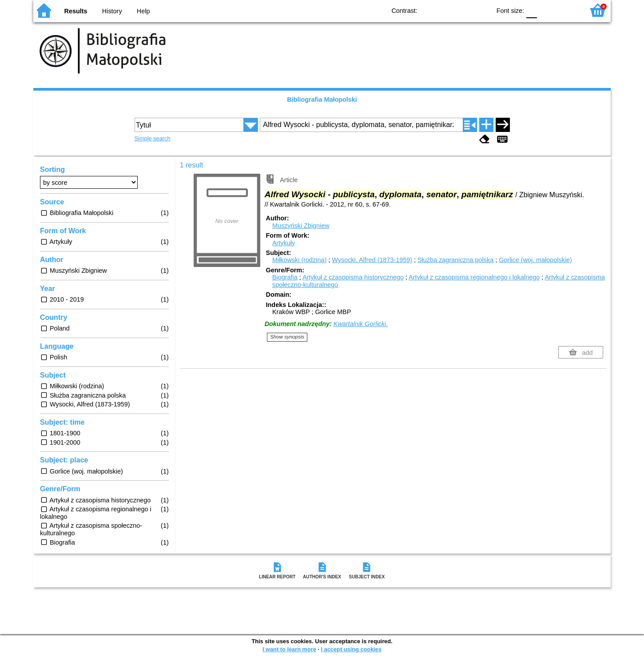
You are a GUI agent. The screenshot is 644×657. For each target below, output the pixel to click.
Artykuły (284, 243)
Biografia (285, 277)
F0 (531, 10)
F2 (567, 10)
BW (445, 10)
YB (463, 10)
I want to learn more (289, 649)
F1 (547, 10)
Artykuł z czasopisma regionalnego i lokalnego (474, 277)
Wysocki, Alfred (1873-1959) (372, 260)
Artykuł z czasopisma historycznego (353, 277)
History (112, 11)
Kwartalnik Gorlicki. (361, 324)
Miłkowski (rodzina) (299, 260)
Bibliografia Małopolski (322, 100)
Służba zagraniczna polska (455, 260)
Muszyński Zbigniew (301, 226)
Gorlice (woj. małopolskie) (535, 260)
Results (76, 11)
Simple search (153, 138)
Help (143, 11)
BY (481, 10)
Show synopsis (287, 337)
